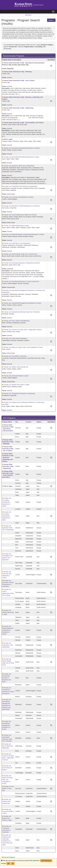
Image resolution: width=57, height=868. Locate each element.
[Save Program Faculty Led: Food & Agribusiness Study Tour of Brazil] (51, 219)
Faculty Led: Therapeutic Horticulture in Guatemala (19, 394)
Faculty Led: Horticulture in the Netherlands (17, 243)
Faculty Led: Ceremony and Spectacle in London (19, 197)
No (13, 864)
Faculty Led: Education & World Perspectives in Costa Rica (22, 206)
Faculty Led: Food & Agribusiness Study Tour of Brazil (20, 215)
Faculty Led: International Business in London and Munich (21, 281)
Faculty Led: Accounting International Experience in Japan (21, 157)
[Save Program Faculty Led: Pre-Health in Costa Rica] (51, 360)
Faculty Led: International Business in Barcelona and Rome (22, 263)
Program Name (7, 422)
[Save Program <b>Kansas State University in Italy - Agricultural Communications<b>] (51, 66)
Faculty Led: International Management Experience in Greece (22, 303)
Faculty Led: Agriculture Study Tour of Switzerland (19, 166)
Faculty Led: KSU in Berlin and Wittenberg (17, 321)
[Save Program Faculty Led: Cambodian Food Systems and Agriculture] (51, 190)
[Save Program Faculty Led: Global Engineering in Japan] (51, 228)
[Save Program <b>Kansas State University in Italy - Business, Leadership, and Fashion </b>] (51, 101)
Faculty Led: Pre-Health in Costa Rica (15, 356)
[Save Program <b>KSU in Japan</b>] (51, 142)
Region (39, 422)
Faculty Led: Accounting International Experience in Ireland (22, 148)
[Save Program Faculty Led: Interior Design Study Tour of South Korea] (51, 257)
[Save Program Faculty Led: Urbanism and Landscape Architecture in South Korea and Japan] (51, 406)
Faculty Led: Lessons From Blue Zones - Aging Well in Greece (23, 330)
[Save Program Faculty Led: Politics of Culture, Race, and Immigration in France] (51, 350)
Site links (29, 15)
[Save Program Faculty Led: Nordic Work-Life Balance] (51, 341)
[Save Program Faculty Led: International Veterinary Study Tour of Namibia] (51, 315)
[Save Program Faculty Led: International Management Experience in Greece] (51, 306)
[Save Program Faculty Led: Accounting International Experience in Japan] (51, 160)
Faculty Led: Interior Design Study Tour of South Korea (20, 254)
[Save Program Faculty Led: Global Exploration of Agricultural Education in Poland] (51, 237)
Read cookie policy (46, 861)
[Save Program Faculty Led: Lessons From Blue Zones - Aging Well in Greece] (51, 333)
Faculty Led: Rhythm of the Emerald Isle (16, 367)
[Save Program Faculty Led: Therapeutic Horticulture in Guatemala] (51, 396)
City (17, 422)
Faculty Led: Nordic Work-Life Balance (15, 338)
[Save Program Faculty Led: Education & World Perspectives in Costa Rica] (51, 209)
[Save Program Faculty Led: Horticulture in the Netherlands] (51, 247)
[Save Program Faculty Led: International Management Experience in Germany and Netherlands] (51, 295)
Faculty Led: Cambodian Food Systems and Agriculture (21, 186)
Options (51, 20)
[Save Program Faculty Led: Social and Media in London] (51, 379)
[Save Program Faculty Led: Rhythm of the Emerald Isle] (51, 370)
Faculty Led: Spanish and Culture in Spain (17, 385)
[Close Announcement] (54, 28)
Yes (8, 864)
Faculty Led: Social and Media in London (16, 376)
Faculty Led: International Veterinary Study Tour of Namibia (22, 312)
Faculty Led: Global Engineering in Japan (16, 226)
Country (28, 422)
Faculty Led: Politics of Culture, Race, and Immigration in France (23, 347)
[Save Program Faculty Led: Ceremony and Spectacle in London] (51, 200)
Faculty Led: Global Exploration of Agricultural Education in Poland (24, 234)
